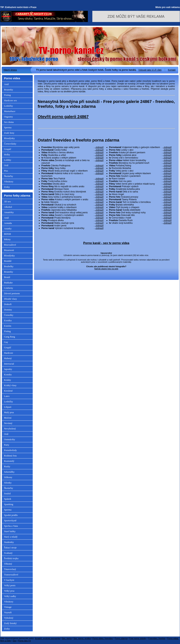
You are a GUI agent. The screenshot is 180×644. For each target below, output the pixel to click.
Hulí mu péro (140, 181)
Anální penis (73, 226)
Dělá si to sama (140, 192)
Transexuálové (11, 575)
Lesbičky (9, 106)
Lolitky (8, 160)
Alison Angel (140, 194)
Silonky (8, 483)
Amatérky (9, 212)
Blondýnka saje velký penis (73, 147)
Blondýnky (10, 138)
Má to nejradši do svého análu (73, 186)
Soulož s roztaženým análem (73, 215)
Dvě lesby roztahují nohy (140, 213)
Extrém (8, 326)
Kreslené (8, 391)
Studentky (9, 542)
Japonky (8, 369)
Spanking (9, 504)
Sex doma (9, 122)
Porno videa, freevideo (103, 638)
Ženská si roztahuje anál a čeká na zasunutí (73, 162)
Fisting (7, 95)
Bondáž (8, 261)
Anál (6, 84)
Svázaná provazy (140, 197)
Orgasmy (9, 117)
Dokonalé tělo (140, 215)
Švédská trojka (11, 558)
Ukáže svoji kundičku (140, 223)
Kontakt (172, 70)
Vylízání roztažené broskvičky (73, 228)
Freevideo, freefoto (157, 638)
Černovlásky (10, 144)
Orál (6, 165)
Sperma (8, 127)
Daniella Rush (140, 220)
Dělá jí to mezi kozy (73, 194)
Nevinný (8, 423)
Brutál (7, 277)
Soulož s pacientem (140, 176)
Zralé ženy (9, 133)
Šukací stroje (10, 548)
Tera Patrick (73, 179)
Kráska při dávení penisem (140, 153)
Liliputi (8, 407)
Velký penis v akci (140, 171)
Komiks (8, 374)
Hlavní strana (10, 70)
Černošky (9, 315)
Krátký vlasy (10, 385)
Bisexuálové (10, 245)
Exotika (8, 320)
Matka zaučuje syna (73, 223)
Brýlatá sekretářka (140, 205)
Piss (6, 171)
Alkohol (8, 207)
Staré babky (10, 531)
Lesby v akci (140, 150)
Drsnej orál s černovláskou (140, 158)
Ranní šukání (140, 179)
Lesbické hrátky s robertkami (73, 207)
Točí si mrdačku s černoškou (140, 202)
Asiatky (8, 228)
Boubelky (9, 266)
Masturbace (10, 111)
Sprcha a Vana (11, 526)
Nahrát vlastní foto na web (106, 269)
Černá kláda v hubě (140, 218)
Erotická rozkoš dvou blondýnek (73, 192)
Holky (7, 154)
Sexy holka (73, 168)
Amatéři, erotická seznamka (47, 638)
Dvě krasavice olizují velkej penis (73, 213)
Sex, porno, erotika (82, 638)
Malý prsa (9, 412)
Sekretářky (9, 472)
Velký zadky (10, 596)
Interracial (9, 364)
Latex (7, 396)
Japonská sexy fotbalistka (73, 210)
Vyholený (9, 618)
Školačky (9, 176)
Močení (8, 418)
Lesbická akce (140, 155)
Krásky (8, 380)
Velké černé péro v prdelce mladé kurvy (140, 184)
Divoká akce (73, 184)
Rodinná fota (10, 456)
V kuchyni (9, 580)
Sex (15, 641)
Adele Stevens (73, 202)
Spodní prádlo (11, 515)
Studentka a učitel (73, 155)
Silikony (8, 477)
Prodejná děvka (73, 220)
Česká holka (73, 150)
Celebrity (9, 288)
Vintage (8, 607)
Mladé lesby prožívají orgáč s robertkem (73, 171)
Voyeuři (8, 612)
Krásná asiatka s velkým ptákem (73, 158)
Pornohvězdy (11, 450)
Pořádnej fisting (140, 166)
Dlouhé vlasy (11, 299)
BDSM (8, 234)
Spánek (8, 499)
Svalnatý (8, 553)
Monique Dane (73, 189)
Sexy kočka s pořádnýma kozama (73, 197)
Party (7, 445)
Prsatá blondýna (73, 218)
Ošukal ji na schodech (73, 205)
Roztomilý (9, 461)
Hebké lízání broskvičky (140, 160)
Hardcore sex (11, 100)
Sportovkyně (10, 520)
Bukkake (8, 283)
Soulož (7, 493)
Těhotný (8, 564)
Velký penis (10, 585)
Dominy (8, 310)
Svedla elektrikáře (140, 210)
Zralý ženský (10, 623)
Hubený (8, 358)
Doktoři (8, 304)
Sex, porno (67, 638)
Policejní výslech (140, 186)
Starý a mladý (11, 537)
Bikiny (7, 239)
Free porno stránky (138, 638)
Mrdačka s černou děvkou (73, 153)
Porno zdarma (121, 638)
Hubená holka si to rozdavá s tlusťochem (73, 175)
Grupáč (8, 149)
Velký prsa (9, 591)
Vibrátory (9, 182)
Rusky (7, 466)
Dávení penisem (12, 293)
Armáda (8, 223)
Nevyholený (10, 429)
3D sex (7, 201)
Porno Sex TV (24, 641)
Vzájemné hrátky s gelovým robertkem (140, 147)
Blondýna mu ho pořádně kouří (140, 163)
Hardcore (9, 353)
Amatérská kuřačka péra (140, 189)
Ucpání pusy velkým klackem (140, 173)
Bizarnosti (9, 250)
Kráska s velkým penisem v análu (73, 200)
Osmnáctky (10, 439)
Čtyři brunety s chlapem (140, 207)
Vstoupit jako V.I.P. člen (150, 70)
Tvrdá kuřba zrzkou (73, 181)
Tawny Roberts (140, 200)
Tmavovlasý (10, 569)
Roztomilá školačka (140, 168)
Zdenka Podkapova (73, 166)
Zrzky (7, 187)
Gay (6, 342)
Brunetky (9, 90)
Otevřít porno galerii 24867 (63, 117)
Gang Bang (10, 337)
